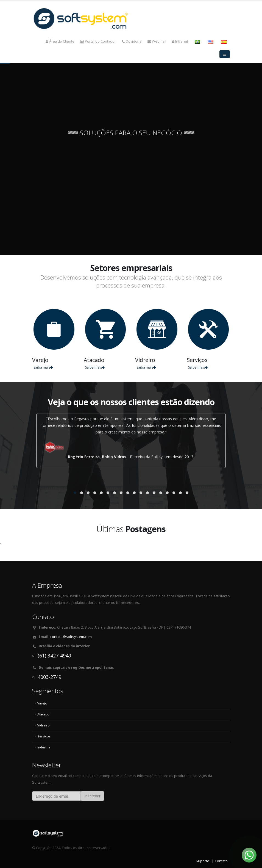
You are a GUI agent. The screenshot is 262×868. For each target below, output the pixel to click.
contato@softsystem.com (71, 637)
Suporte (203, 861)
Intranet (180, 41)
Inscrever (92, 796)
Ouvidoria (132, 41)
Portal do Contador (98, 41)
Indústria (44, 747)
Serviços (44, 736)
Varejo (42, 703)
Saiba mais (43, 367)
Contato (221, 861)
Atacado (43, 714)
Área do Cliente (60, 41)
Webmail (157, 41)
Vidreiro (44, 725)
